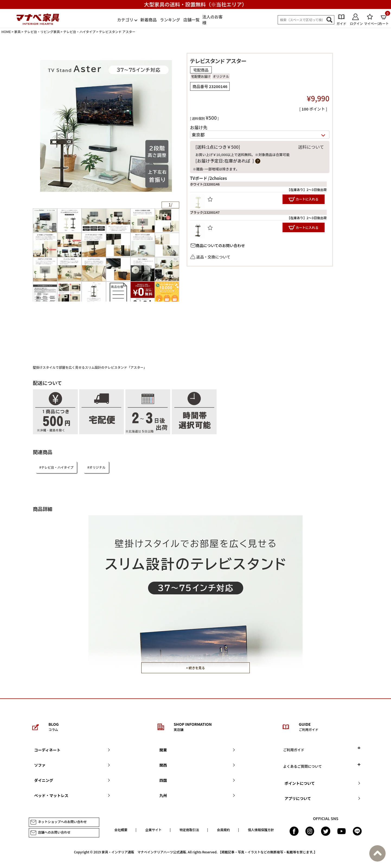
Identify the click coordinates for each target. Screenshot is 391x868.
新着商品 (149, 20)
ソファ (40, 765)
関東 (163, 750)
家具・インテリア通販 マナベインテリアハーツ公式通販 (144, 852)
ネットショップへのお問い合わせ (58, 822)
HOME (6, 32)
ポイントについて (300, 783)
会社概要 (121, 830)
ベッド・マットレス (51, 795)
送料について (311, 147)
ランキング (170, 20)
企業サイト (153, 830)
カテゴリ (125, 20)
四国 (163, 780)
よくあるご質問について (302, 766)
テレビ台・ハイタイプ (79, 32)
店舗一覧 (191, 20)
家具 (17, 32)
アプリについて (298, 798)
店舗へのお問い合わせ (50, 833)
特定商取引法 (189, 830)
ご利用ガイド (294, 750)
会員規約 (223, 830)
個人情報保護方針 (261, 830)
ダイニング (44, 780)
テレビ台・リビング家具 (42, 32)
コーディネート (47, 750)
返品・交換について (213, 257)
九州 (163, 795)
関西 (163, 765)
